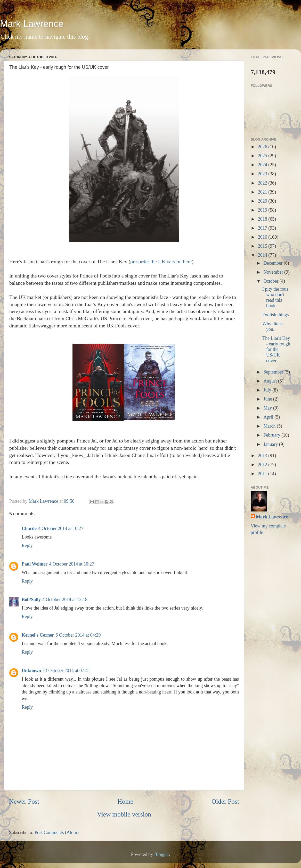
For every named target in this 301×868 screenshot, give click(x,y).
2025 (263, 156)
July (268, 390)
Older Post (225, 801)
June (268, 399)
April (269, 417)
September (274, 372)
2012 (263, 465)
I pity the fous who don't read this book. (275, 297)
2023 (263, 174)
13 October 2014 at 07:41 (66, 671)
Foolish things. (276, 315)
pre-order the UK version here (161, 262)
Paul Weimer (35, 564)
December (273, 263)
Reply (27, 545)
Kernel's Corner (38, 635)
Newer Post (24, 801)
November (274, 272)
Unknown (31, 671)
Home (125, 801)
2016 (263, 237)
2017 (263, 228)
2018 (263, 219)
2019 (263, 210)
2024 (263, 165)
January (271, 444)
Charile (29, 528)
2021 (263, 192)
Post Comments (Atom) (57, 832)
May (268, 408)
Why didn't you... (273, 327)
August (271, 381)
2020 (263, 201)
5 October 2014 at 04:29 (78, 635)
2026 (263, 147)
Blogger (162, 854)
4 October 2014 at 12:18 (65, 600)
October (271, 281)
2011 (263, 474)
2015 (263, 246)
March (270, 426)
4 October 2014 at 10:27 (61, 528)
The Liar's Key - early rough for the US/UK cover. (276, 349)
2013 (263, 456)
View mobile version (124, 814)
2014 (263, 255)
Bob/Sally (31, 600)
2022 (263, 183)
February (272, 435)
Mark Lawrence (32, 24)
